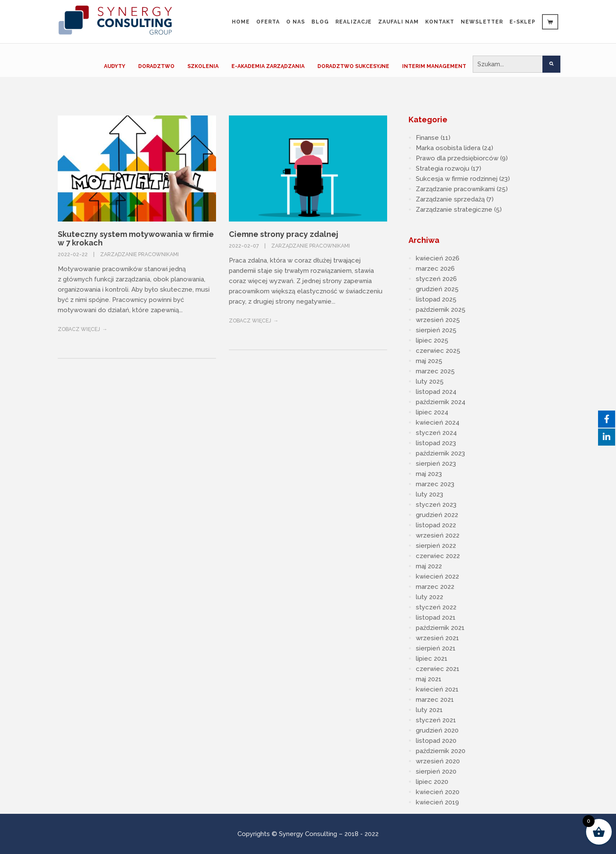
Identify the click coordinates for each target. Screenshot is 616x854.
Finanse (427, 138)
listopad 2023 (436, 443)
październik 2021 (440, 628)
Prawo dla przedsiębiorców (457, 158)
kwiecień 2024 (438, 423)
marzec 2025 (435, 371)
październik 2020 (441, 751)
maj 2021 (429, 679)
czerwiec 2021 (438, 669)
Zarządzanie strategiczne (454, 210)
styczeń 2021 (436, 720)
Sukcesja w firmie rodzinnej (457, 179)
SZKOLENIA (203, 66)
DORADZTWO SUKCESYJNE (353, 66)
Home (241, 22)
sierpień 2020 (436, 771)
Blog (320, 22)
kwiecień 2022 (437, 576)
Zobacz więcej (79, 329)
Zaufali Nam (398, 22)
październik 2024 (441, 402)
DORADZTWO (156, 66)
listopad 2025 (436, 299)
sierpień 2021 (436, 648)
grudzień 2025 (437, 289)
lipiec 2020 (432, 782)
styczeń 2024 (436, 433)
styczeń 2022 (436, 607)
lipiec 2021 (432, 659)
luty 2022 (429, 597)
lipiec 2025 (432, 340)
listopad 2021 (436, 618)
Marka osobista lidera (448, 148)
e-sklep (523, 22)
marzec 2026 (435, 269)
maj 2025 (429, 361)
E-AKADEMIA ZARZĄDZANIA (268, 66)
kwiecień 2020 (438, 792)
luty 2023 (429, 494)
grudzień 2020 (437, 730)
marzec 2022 (435, 587)
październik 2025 (441, 310)
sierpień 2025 (436, 330)
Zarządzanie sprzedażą (450, 199)
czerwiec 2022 (438, 556)
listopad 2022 (436, 525)
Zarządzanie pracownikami (139, 254)
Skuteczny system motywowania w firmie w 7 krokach (136, 238)
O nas (296, 22)
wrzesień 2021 (437, 638)
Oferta (268, 22)
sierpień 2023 (436, 464)
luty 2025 (430, 381)
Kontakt (440, 22)
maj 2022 (429, 566)
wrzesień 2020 (438, 761)
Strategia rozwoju (443, 168)
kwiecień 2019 (437, 802)
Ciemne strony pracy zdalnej (284, 234)
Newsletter (482, 22)
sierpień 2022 (436, 546)
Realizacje (354, 22)
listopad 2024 (436, 392)
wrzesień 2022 (438, 535)
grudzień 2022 (437, 515)
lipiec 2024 (432, 412)
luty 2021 (429, 710)
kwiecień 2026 (438, 258)
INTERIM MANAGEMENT (434, 66)
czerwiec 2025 (438, 351)
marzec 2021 (435, 700)
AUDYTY (115, 66)
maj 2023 (429, 474)
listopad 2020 (436, 741)
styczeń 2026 (436, 279)
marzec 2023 (435, 484)
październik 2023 (440, 453)
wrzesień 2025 (438, 320)
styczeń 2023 (436, 505)
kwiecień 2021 (437, 689)
